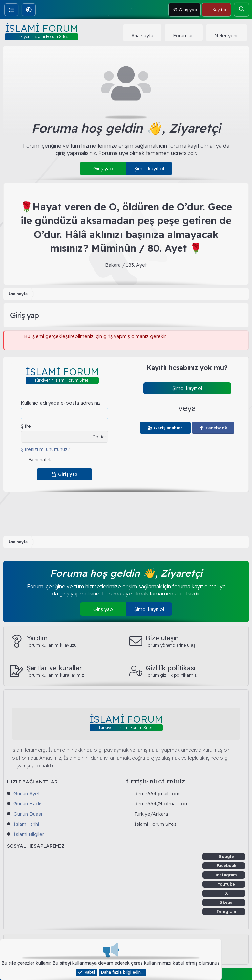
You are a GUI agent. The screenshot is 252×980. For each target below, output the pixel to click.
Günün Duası (28, 814)
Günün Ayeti (27, 793)
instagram (226, 875)
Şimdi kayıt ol (149, 168)
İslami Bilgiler (29, 834)
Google (226, 856)
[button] (29, 10)
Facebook (226, 866)
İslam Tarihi (26, 824)
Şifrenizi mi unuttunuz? (45, 449)
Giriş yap (103, 168)
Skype (226, 902)
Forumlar (183, 36)
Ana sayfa (142, 36)
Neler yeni (226, 36)
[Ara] (241, 10)
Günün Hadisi (29, 804)
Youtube (226, 884)
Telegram (226, 912)
